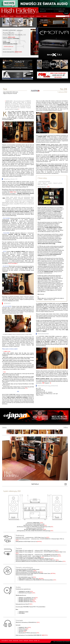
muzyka (12, 16)
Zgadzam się (43, 11)
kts (39, 641)
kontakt (45, 16)
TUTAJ (26, 388)
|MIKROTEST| (45, 635)
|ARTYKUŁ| (39, 542)
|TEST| (42, 523)
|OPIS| (45, 529)
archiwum (39, 16)
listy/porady (18, 16)
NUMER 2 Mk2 (13, 192)
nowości (25, 16)
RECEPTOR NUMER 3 (13, 264)
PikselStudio (68, 642)
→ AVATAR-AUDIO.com (8, 47)
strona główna (4, 16)
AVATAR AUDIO (11, 37)
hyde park (32, 16)
